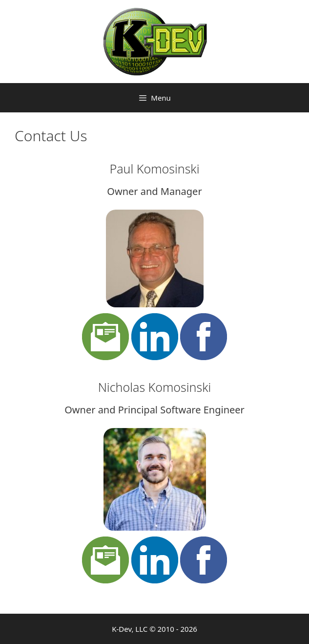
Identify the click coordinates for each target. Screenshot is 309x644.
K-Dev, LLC (130, 629)
